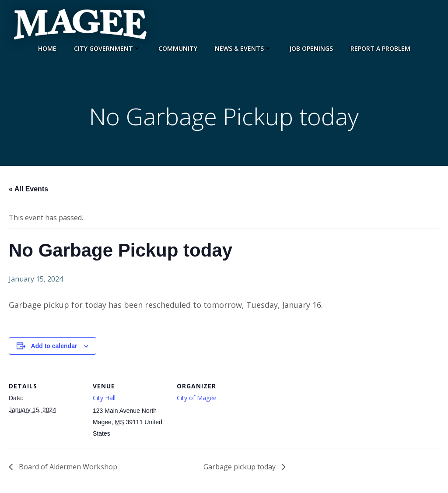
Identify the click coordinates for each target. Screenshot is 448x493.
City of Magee (197, 398)
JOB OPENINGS (311, 48)
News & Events (243, 48)
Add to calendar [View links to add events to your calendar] (54, 346)
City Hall (104, 398)
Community (178, 48)
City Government (107, 48)
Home (47, 48)
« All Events (28, 189)
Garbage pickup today (240, 467)
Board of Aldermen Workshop (67, 467)
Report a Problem (380, 48)
